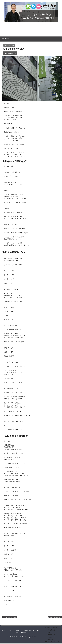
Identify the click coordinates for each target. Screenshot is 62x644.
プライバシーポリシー (14, 631)
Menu (7, 39)
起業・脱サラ (52, 633)
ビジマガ (23, 633)
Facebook (52, 638)
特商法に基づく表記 (29, 631)
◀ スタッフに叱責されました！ (10, 618)
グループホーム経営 (9, 46)
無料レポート (52, 640)
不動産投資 (52, 630)
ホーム (3, 631)
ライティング (52, 635)
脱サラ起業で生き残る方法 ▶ (55, 618)
